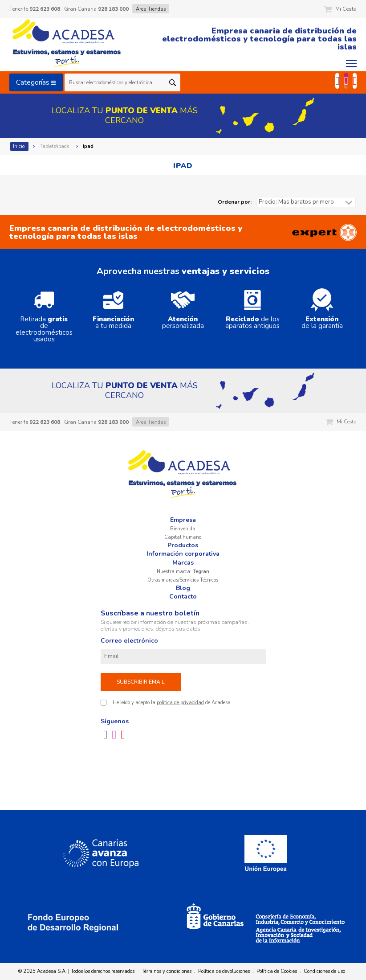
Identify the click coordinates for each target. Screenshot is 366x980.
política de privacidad (180, 703)
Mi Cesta (340, 9)
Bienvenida (183, 529)
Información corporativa (183, 554)
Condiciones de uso (324, 971)
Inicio (19, 146)
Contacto (183, 597)
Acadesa (67, 45)
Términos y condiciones (167, 971)
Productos (183, 545)
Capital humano (183, 537)
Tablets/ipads (55, 146)
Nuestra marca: (183, 572)
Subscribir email (140, 682)
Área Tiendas (151, 9)
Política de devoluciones (224, 971)
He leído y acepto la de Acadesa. (172, 703)
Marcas (183, 563)
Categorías (36, 82)
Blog (183, 588)
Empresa (183, 520)
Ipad (89, 146)
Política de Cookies (277, 971)
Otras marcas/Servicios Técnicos (183, 580)
